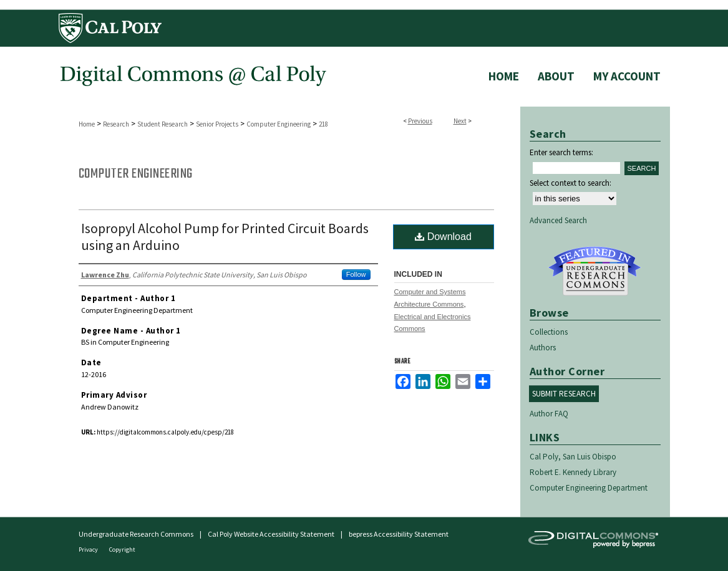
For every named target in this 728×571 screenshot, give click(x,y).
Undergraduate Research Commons (595, 271)
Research (116, 124)
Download (443, 237)
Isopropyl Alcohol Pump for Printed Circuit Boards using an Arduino (225, 237)
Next (460, 121)
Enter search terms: (561, 152)
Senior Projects (217, 124)
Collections (549, 332)
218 (323, 124)
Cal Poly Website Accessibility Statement (271, 534)
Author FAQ (549, 414)
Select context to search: (570, 183)
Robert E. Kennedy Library (573, 472)
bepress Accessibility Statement (399, 534)
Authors (543, 348)
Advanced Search (558, 220)
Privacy (89, 549)
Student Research (163, 124)
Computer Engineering (279, 124)
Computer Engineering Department (589, 488)
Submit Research (564, 394)
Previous (420, 121)
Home (87, 124)
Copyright (122, 549)
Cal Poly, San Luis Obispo (573, 457)
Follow (356, 274)
